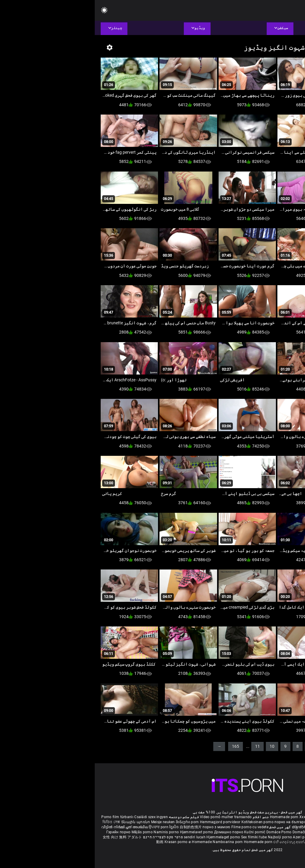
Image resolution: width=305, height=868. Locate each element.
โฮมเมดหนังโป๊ (269, 832)
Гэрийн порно (24, 832)
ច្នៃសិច (80, 827)
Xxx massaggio (218, 817)
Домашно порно (134, 832)
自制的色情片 (96, 827)
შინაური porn (93, 822)
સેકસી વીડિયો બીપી (267, 822)
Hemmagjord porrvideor (126, 822)
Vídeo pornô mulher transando (131, 817)
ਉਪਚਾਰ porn (64, 827)
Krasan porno (82, 842)
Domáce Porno (185, 832)
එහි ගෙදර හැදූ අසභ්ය (196, 842)
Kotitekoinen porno (163, 822)
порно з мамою (122, 827)
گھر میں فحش (185, 827)
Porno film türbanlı (23, 817)
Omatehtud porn (258, 837)
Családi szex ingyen (56, 817)
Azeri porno (208, 837)
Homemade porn (190, 817)
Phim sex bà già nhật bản (253, 817)
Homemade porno (228, 842)
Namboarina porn (133, 842)
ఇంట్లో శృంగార (270, 827)
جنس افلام (166, 817)
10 (177, 746)
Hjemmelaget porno (129, 837)
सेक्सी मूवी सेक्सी (247, 827)
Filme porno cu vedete (155, 827)
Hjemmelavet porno (102, 832)
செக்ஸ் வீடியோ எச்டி (234, 822)
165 (141, 746)
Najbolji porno (185, 837)
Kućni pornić (161, 832)
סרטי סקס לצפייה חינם (68, 837)
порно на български (197, 822)
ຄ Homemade (106, 842)
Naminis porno (72, 832)
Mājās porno (48, 832)
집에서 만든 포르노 (240, 832)
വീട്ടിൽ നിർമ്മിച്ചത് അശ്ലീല (30, 827)
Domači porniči (211, 832)
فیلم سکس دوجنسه (89, 817)
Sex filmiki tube (159, 837)
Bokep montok (231, 837)
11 (163, 746)
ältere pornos (287, 817)
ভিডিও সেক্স (17, 822)
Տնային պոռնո (41, 822)
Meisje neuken (68, 822)
